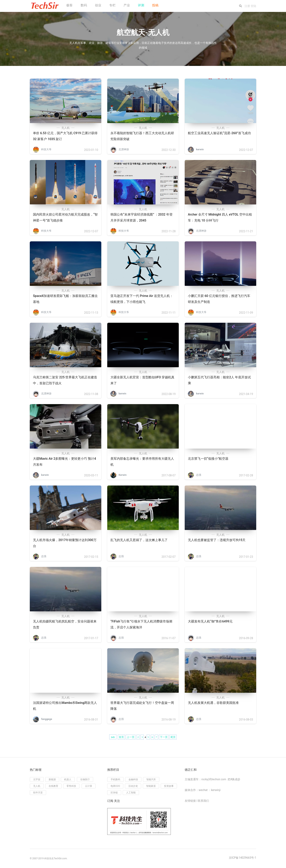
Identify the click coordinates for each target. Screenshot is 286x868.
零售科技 (71, 786)
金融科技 (133, 779)
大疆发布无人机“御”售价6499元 (210, 621)
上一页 (131, 737)
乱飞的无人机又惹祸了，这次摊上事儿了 (139, 540)
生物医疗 (85, 779)
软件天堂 (38, 793)
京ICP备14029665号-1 (243, 858)
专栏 (112, 5)
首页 (121, 737)
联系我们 (203, 801)
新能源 (52, 779)
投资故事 (169, 786)
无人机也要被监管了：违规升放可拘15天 (217, 540)
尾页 (173, 737)
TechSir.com (60, 858)
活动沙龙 (133, 786)
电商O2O (115, 786)
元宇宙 (37, 779)
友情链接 (190, 801)
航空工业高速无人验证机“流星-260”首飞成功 (219, 133)
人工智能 (131, 793)
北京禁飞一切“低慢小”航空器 (208, 459)
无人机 (66, 128)
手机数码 (115, 779)
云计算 (89, 786)
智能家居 (151, 786)
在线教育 (53, 786)
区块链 (114, 793)
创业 (98, 5)
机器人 (68, 779)
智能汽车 (151, 779)
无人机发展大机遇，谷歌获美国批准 (213, 703)
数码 (84, 5)
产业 (127, 5)
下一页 (164, 737)
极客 (70, 5)
